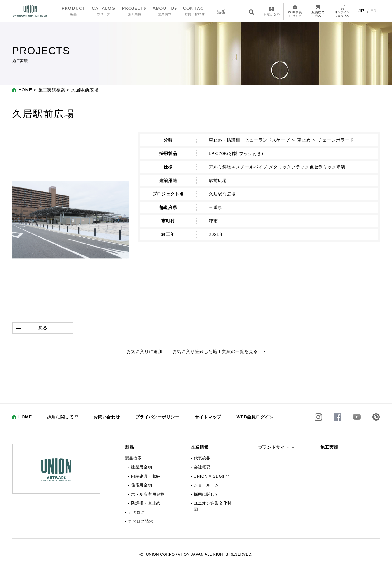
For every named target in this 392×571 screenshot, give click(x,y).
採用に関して (60, 417)
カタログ (136, 512)
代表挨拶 (202, 458)
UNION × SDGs (209, 476)
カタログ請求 (141, 521)
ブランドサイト (274, 447)
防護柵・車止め (146, 503)
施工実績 (329, 447)
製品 (129, 447)
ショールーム (206, 485)
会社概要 (202, 467)
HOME (25, 90)
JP (362, 11)
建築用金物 (142, 467)
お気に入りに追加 (145, 351)
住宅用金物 (142, 485)
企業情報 (200, 447)
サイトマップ (208, 417)
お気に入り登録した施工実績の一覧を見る (215, 351)
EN (373, 11)
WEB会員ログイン (255, 417)
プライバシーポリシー (157, 417)
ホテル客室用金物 (148, 494)
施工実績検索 (52, 90)
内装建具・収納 (146, 476)
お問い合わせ (107, 417)
